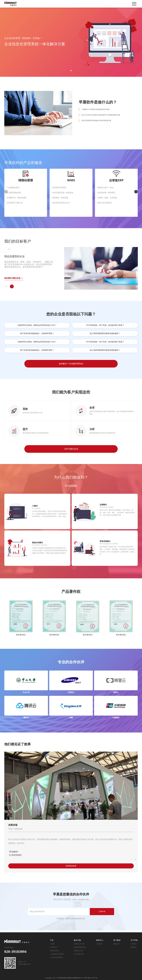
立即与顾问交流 (71, 449)
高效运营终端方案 (80, 947)
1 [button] (71, 71)
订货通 (52, 944)
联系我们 (134, 947)
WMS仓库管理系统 (56, 957)
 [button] (6, 286)
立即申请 (102, 912)
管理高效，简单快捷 (60, 198)
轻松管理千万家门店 (15, 203)
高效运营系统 (55, 951)
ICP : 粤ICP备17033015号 (89, 978)
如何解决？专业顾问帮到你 (71, 364)
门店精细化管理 (13, 188)
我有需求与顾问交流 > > (14, 278)
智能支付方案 (78, 951)
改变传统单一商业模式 (106, 193)
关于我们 (134, 944)
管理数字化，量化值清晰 (17, 198)
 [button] (136, 192)
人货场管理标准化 (14, 193)
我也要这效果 (71, 866)
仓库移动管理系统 (59, 188)
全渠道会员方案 (79, 944)
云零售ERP (54, 947)
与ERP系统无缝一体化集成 (63, 193)
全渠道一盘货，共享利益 (107, 198)
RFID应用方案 (79, 954)
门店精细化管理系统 (57, 954)
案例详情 (116, 944)
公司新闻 (99, 944)
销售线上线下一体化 (105, 188)
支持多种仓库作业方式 (61, 203)
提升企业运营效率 (105, 203)
